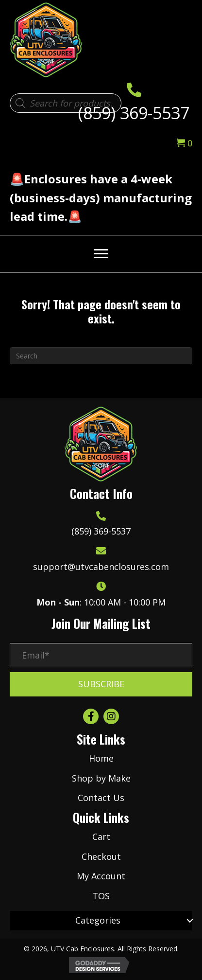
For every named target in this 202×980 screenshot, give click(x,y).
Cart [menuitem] (101, 837)
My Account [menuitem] (101, 876)
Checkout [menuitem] (101, 856)
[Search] (101, 356)
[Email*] (101, 655)
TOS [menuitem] (101, 896)
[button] (101, 684)
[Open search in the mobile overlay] (66, 103)
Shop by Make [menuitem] (101, 778)
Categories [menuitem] (98, 920)
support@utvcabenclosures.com (101, 567)
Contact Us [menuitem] (101, 798)
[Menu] (101, 254)
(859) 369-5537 (134, 113)
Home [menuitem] (101, 758)
